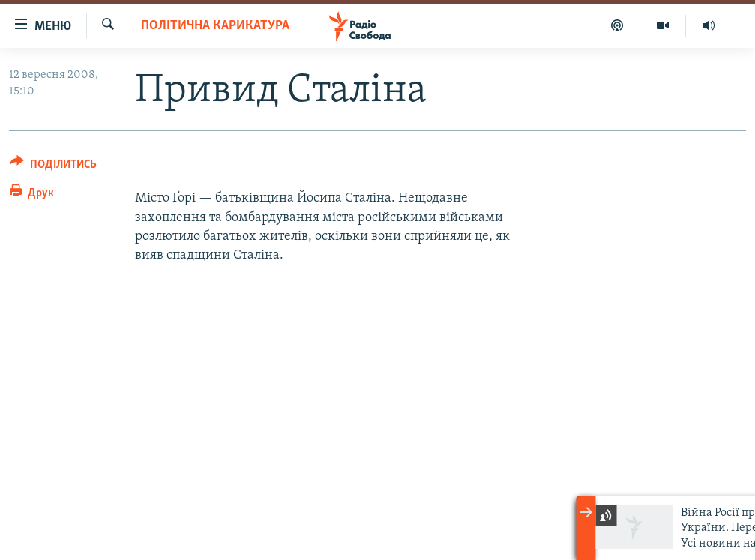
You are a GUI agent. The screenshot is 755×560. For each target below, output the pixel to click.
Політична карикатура (215, 26)
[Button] (53, 167)
